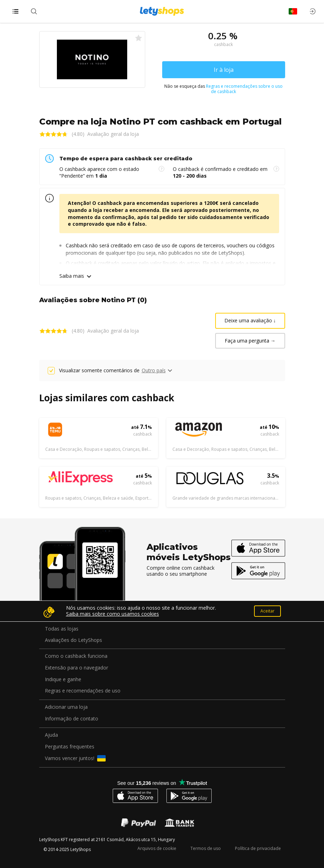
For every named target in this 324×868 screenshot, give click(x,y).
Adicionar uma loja (66, 707)
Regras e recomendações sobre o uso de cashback (244, 89)
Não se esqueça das (223, 89)
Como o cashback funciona (76, 656)
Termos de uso (206, 848)
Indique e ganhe (63, 680)
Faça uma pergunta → (250, 341)
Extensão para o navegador (76, 668)
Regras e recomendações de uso (83, 691)
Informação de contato (72, 719)
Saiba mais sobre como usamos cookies (113, 614)
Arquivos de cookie (157, 848)
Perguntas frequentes (70, 747)
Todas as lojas (62, 629)
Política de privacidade (258, 848)
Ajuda (51, 735)
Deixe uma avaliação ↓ (250, 320)
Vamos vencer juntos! (75, 758)
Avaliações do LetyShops (73, 640)
